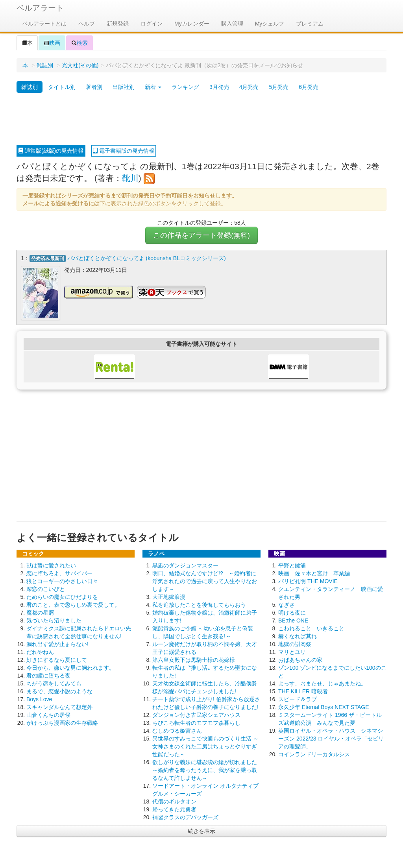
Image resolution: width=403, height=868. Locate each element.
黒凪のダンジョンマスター (185, 565)
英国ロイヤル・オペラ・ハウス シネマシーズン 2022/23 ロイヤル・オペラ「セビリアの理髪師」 (331, 738)
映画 (52, 43)
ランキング (185, 87)
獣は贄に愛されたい (51, 565)
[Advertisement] (201, 119)
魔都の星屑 (40, 612)
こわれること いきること (311, 628)
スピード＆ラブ (298, 699)
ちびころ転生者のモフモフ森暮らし (196, 722)
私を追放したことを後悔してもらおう (199, 604)
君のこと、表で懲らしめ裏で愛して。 (73, 604)
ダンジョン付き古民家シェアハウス (196, 715)
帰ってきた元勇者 (174, 809)
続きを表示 (201, 831)
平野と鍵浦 (292, 565)
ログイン (152, 24)
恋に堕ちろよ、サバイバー (59, 573)
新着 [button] (153, 87)
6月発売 (309, 87)
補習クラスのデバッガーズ (185, 817)
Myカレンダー (192, 24)
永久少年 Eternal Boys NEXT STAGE (324, 707)
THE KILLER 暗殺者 (303, 691)
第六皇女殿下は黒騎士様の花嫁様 (194, 659)
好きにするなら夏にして (57, 659)
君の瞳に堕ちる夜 (48, 675)
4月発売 (249, 87)
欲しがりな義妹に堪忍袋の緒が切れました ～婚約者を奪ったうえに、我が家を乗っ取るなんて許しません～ (205, 770)
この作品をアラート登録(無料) (201, 235)
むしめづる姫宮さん (177, 730)
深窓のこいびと (46, 589)
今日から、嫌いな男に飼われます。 (70, 667)
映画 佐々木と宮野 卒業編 (314, 573)
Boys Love (39, 699)
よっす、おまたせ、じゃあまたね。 (322, 683)
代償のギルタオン (174, 801)
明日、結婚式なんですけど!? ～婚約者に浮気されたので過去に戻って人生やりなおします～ (205, 581)
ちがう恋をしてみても (54, 683)
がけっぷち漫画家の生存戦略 (62, 722)
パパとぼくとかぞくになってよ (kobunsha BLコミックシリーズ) (147, 258)
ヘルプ (87, 24)
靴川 (130, 178)
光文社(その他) (80, 65)
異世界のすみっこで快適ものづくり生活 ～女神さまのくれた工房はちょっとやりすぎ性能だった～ (205, 746)
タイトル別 (62, 87)
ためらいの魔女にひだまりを (62, 597)
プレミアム (310, 24)
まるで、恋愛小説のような (59, 691)
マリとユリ (292, 652)
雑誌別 (45, 65)
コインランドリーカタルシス (314, 754)
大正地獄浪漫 (169, 597)
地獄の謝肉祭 (295, 644)
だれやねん (40, 652)
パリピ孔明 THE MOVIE (308, 581)
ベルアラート (40, 8)
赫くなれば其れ (298, 636)
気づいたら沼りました (54, 620)
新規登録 (118, 24)
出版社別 (124, 87)
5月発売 (279, 87)
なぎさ (287, 604)
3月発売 (219, 87)
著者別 (94, 87)
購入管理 (232, 24)
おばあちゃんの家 (300, 659)
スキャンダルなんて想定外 (59, 707)
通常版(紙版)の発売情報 (51, 151)
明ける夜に (292, 612)
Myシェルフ (270, 24)
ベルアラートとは (44, 24)
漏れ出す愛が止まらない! (57, 644)
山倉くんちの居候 (48, 715)
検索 (79, 43)
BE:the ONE (293, 620)
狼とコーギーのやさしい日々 (62, 581)
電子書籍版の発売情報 (124, 151)
